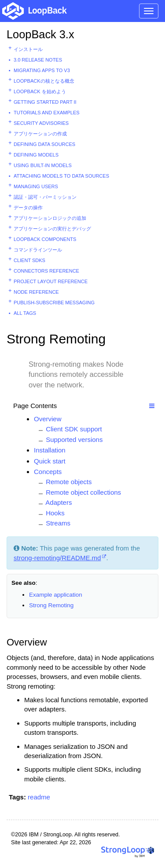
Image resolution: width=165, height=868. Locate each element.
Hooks (55, 513)
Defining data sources (44, 144)
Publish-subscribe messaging (54, 303)
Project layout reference (51, 281)
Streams (58, 523)
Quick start (50, 461)
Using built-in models (43, 165)
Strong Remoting (51, 605)
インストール (28, 49)
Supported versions (74, 439)
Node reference (36, 292)
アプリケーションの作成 (40, 134)
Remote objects (69, 482)
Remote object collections (83, 492)
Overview (48, 419)
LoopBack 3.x (40, 34)
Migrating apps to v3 (42, 70)
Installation (50, 450)
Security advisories (41, 123)
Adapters (59, 502)
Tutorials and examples (47, 113)
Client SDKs (29, 260)
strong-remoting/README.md (57, 558)
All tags (25, 313)
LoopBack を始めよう (40, 91)
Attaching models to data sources (61, 176)
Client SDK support (74, 429)
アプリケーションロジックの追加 (50, 218)
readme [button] (39, 797)
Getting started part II (45, 102)
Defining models (36, 155)
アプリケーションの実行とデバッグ (52, 229)
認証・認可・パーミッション (45, 197)
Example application (56, 595)
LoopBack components (45, 239)
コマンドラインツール (38, 250)
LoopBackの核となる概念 (44, 81)
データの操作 (28, 208)
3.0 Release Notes (38, 60)
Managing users (36, 186)
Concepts (48, 472)
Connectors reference (46, 271)
